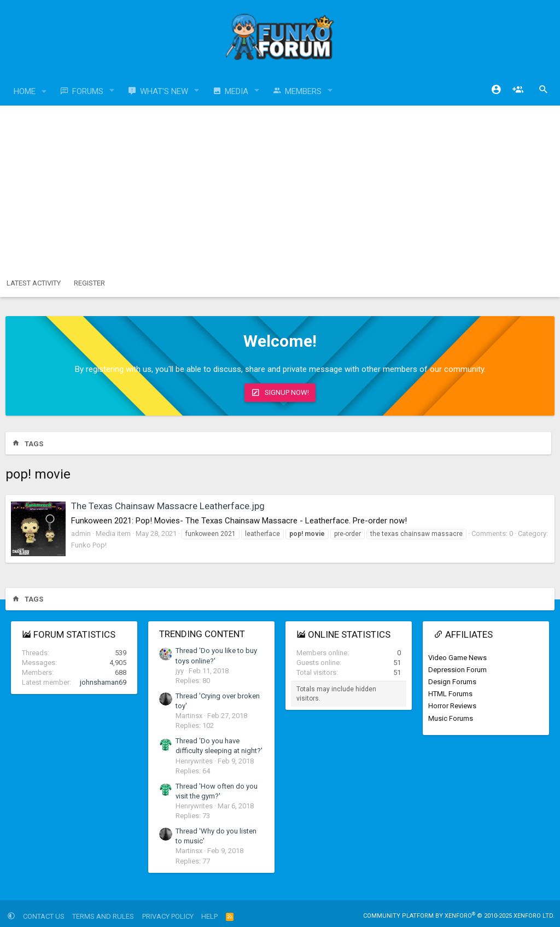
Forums (88, 91)
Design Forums (452, 682)
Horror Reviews (452, 706)
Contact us (44, 916)
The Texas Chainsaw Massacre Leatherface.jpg (168, 506)
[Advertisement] (280, 188)
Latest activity (34, 283)
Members (303, 91)
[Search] (544, 90)
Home (25, 91)
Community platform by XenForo (459, 916)
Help (209, 916)
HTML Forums (450, 694)
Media (237, 91)
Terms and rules (103, 916)
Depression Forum (457, 670)
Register (89, 283)
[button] (44, 92)
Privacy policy (168, 916)
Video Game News (457, 658)
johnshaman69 (103, 682)
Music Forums (451, 718)
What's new (164, 91)
